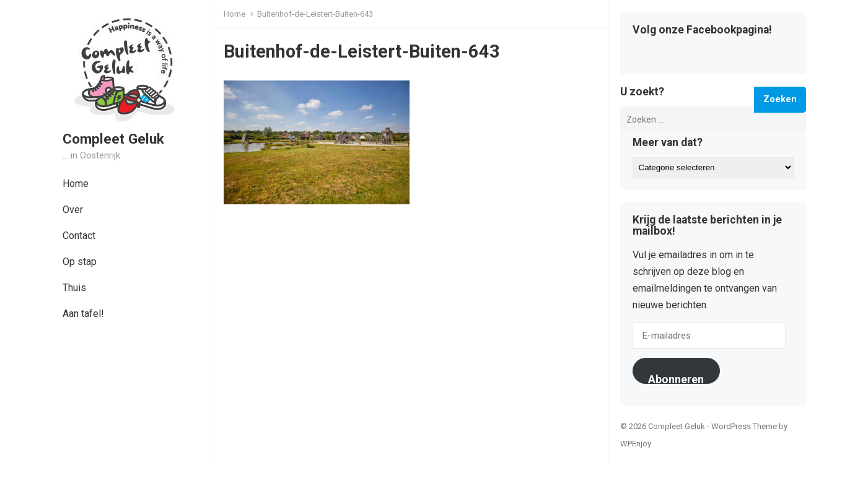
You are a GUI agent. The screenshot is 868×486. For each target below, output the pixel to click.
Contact (79, 236)
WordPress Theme (744, 426)
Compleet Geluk (113, 139)
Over (73, 210)
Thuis (74, 288)
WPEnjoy (636, 444)
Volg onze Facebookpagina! (702, 30)
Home (76, 184)
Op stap (80, 262)
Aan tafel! (83, 314)
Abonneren (676, 378)
